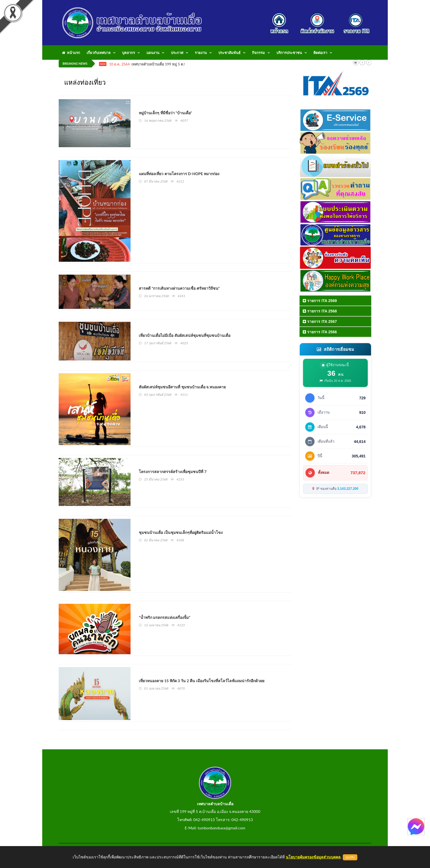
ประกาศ (177, 53)
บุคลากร (128, 53)
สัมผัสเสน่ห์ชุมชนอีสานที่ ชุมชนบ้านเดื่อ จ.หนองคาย (182, 387)
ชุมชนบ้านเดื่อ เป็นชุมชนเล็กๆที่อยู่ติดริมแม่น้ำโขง (181, 532)
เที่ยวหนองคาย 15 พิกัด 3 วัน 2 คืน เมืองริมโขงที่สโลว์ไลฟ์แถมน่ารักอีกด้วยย (201, 681)
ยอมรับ (350, 857)
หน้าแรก (71, 53)
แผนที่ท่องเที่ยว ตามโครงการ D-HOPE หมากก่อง (179, 174)
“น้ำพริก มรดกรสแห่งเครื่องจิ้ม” (164, 617)
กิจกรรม (258, 53)
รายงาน (201, 53)
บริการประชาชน (289, 53)
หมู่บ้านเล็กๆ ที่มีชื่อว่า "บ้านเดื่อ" (165, 113)
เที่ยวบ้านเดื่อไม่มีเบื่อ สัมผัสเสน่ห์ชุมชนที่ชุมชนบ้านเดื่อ (184, 335)
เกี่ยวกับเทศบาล (99, 53)
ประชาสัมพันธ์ (229, 53)
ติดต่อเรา (320, 53)
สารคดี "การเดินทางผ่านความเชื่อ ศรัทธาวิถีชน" (179, 288)
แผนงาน (153, 53)
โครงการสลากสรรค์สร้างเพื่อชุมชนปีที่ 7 (173, 472)
